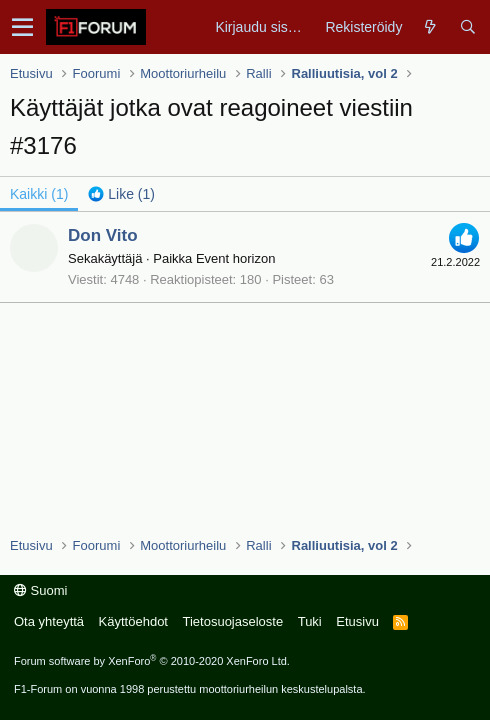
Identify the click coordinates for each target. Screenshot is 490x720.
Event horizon (236, 258)
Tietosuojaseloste (232, 621)
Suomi (40, 590)
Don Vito (103, 235)
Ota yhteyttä (49, 621)
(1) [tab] (39, 194)
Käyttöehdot (133, 621)
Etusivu (357, 621)
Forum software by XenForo (152, 661)
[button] (22, 27)
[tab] (121, 194)
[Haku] (467, 27)
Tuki (310, 621)
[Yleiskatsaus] (430, 27)
